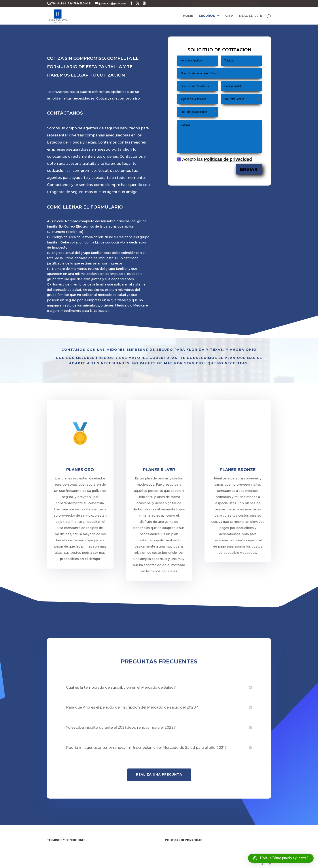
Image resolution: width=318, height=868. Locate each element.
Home (188, 16)
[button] (281, 858)
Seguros (207, 16)
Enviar (249, 170)
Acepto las (214, 159)
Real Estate (251, 16)
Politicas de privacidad (228, 159)
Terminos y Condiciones (59, 845)
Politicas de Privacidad (176, 845)
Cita (229, 16)
